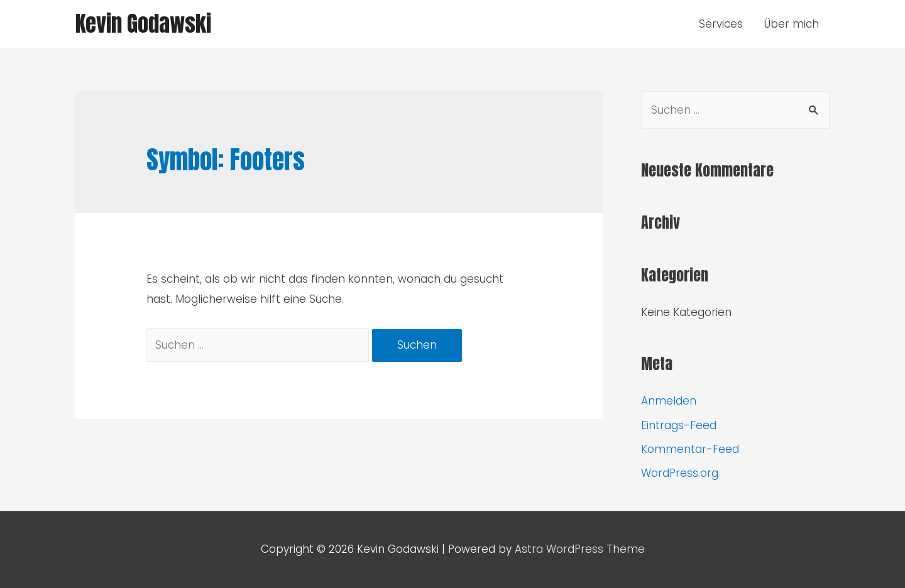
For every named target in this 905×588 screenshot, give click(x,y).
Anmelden (669, 401)
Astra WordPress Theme (580, 549)
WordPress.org (680, 473)
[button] (20, 19)
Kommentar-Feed (690, 449)
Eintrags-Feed (679, 425)
